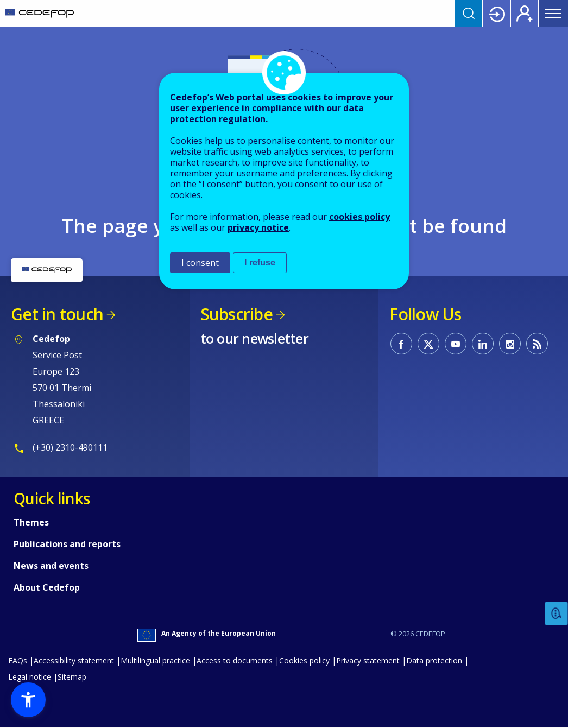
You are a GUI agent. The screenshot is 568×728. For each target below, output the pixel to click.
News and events (51, 566)
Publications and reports (67, 544)
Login (497, 14)
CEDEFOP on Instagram (510, 344)
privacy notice (258, 227)
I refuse (260, 262)
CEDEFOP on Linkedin (483, 344)
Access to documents (235, 660)
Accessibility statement (74, 660)
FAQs (18, 660)
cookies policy (359, 217)
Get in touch (57, 314)
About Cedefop (47, 587)
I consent (200, 263)
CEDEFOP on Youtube (456, 344)
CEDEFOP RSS (537, 344)
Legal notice (30, 677)
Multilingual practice (155, 660)
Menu (553, 14)
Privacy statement (368, 660)
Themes (31, 522)
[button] (28, 700)
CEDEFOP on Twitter (428, 344)
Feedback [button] (557, 614)
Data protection (434, 660)
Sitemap (72, 677)
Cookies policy (304, 660)
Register (525, 14)
